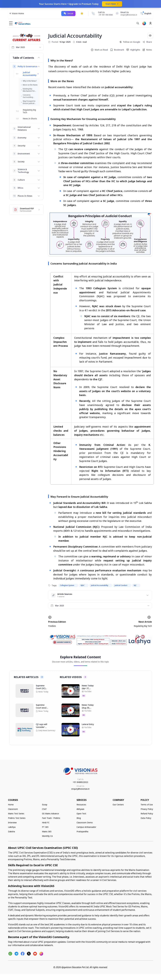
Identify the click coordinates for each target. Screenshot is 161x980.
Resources (81, 805)
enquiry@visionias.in (80, 789)
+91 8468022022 (80, 782)
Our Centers (118, 805)
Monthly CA (47, 836)
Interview (12, 822)
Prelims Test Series (17, 818)
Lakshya (12, 827)
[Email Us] (126, 13)
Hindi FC (46, 822)
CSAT (44, 809)
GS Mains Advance (50, 814)
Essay (45, 805)
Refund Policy (147, 814)
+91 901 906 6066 (106, 15)
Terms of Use (147, 805)
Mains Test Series (16, 814)
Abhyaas (80, 809)
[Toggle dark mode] (82, 13)
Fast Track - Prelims (51, 818)
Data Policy (146, 818)
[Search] (138, 23)
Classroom (13, 809)
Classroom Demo (85, 822)
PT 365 (45, 827)
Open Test (81, 814)
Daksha (11, 831)
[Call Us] (93, 13)
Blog (79, 818)
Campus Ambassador (86, 827)
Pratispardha (82, 831)
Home (11, 805)
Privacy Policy (147, 809)
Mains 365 (47, 831)
